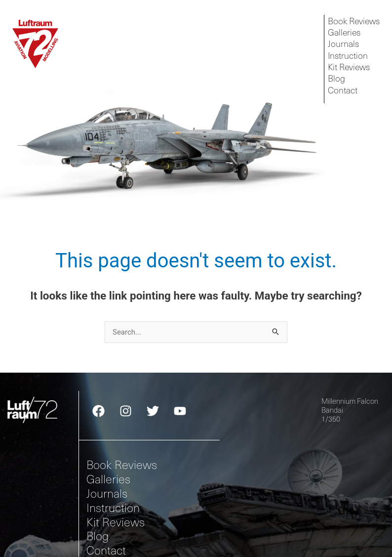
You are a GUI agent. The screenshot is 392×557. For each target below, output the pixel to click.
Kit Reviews (116, 521)
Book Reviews (122, 464)
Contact (106, 550)
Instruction (113, 507)
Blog (98, 536)
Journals (107, 493)
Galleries (108, 479)
